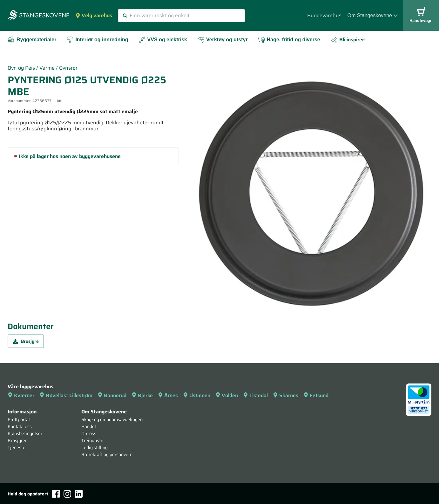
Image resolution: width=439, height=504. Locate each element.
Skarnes (286, 395)
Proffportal (19, 419)
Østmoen (197, 395)
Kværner (21, 395)
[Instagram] (67, 494)
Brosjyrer (17, 440)
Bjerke (142, 395)
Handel (89, 426)
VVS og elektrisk (163, 40)
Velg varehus (94, 15)
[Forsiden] (39, 16)
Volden (227, 395)
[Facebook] (56, 494)
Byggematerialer (32, 40)
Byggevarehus (324, 15)
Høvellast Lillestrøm (66, 395)
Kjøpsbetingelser (25, 433)
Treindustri (92, 440)
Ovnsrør (68, 68)
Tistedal (255, 395)
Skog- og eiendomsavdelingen (112, 419)
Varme (47, 68)
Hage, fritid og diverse (289, 40)
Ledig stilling (95, 447)
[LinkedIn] (79, 494)
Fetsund (316, 395)
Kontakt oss (20, 426)
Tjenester (17, 447)
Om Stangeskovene (372, 15)
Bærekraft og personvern (107, 454)
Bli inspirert (348, 40)
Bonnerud (112, 395)
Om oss (89, 433)
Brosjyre (26, 341)
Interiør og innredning (97, 40)
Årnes (168, 395)
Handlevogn (421, 15)
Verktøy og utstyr (223, 40)
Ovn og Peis (21, 68)
